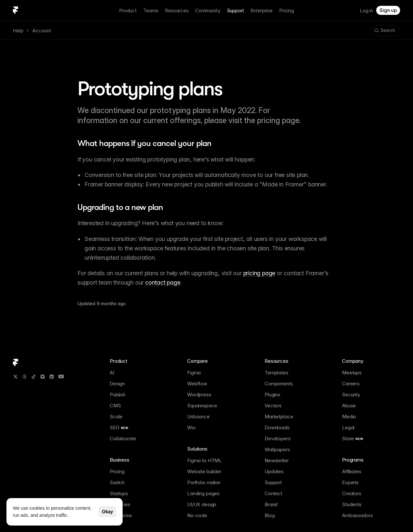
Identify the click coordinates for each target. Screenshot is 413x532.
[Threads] (25, 377)
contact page (163, 282)
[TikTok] (34, 377)
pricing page (259, 273)
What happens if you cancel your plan (144, 143)
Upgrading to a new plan (120, 207)
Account (42, 31)
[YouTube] (61, 376)
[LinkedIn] (52, 377)
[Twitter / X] (15, 377)
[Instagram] (43, 377)
